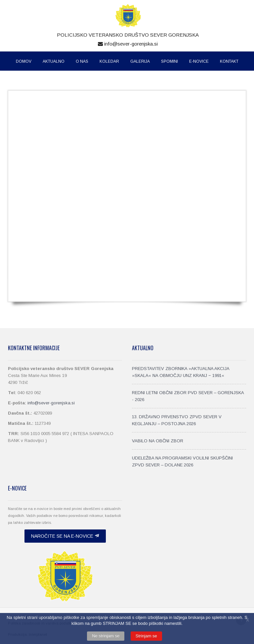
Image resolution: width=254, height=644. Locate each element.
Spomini (169, 61)
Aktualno (54, 61)
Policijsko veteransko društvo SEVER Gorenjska (128, 35)
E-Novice (199, 61)
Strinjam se (146, 636)
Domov (24, 61)
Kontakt (229, 61)
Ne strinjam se (106, 636)
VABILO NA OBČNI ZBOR (158, 441)
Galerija (140, 61)
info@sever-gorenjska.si (128, 44)
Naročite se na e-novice (65, 536)
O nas (82, 61)
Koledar (109, 61)
